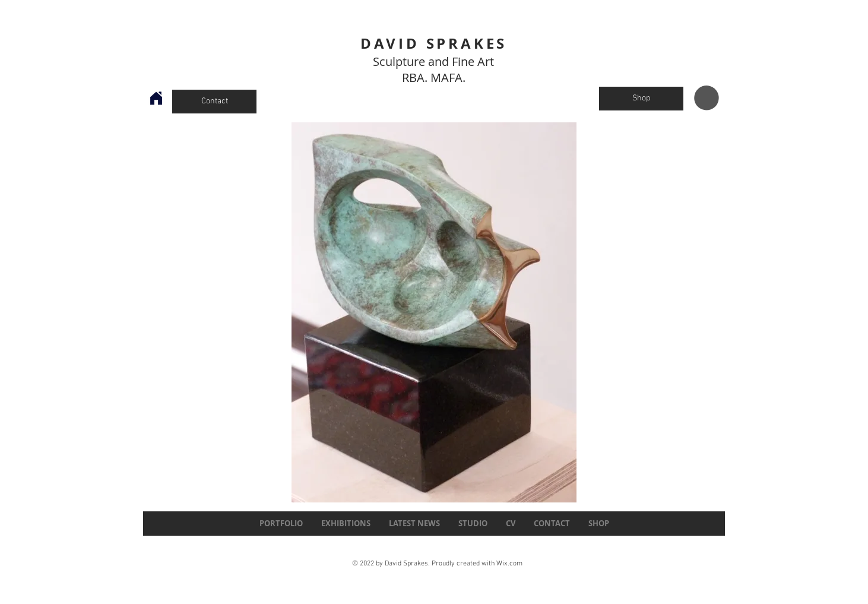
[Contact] (214, 102)
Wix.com (509, 564)
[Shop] (641, 99)
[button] (707, 98)
